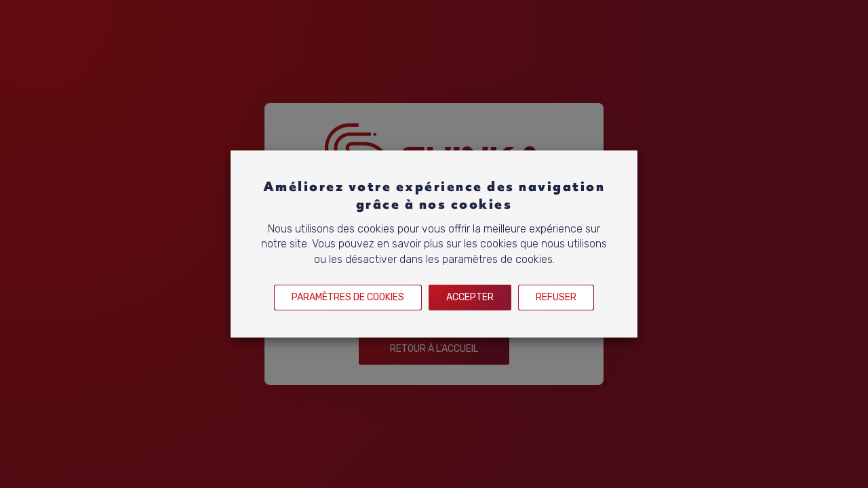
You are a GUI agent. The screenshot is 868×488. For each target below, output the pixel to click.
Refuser (556, 297)
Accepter (470, 297)
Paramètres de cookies (348, 297)
